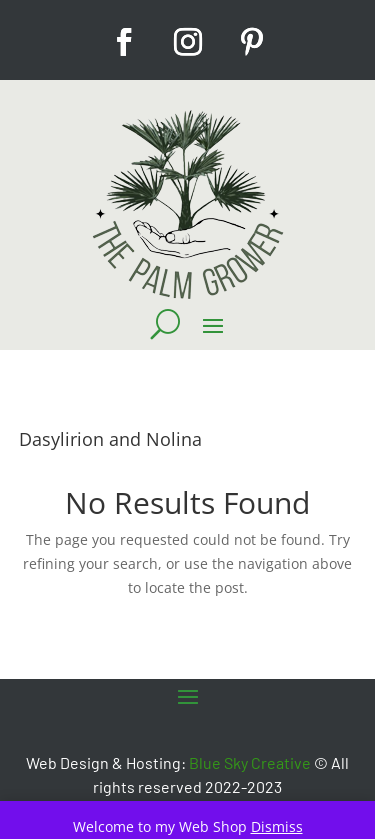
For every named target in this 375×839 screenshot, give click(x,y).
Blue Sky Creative (250, 762)
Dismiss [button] (277, 826)
